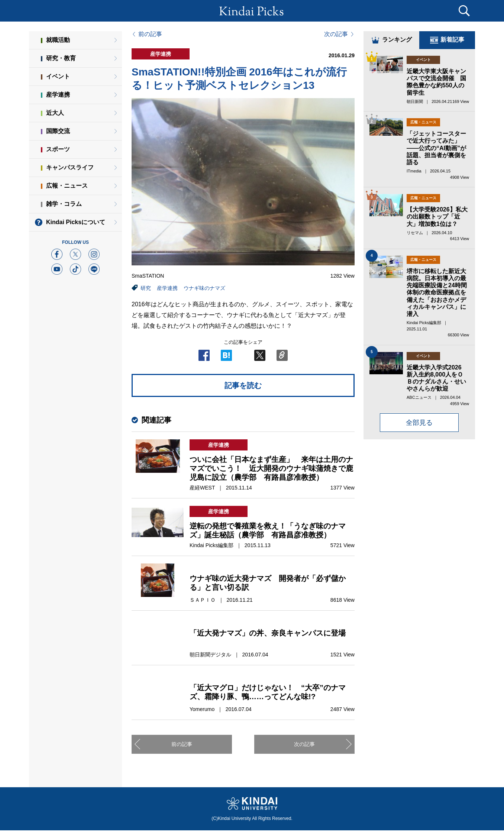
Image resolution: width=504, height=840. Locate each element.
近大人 (55, 113)
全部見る (419, 423)
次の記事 (336, 34)
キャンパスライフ (70, 167)
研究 (146, 288)
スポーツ (58, 149)
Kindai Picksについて (76, 222)
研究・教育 (61, 58)
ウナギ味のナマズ (204, 288)
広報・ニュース (67, 186)
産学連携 (167, 288)
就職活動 (58, 40)
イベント (58, 76)
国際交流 (58, 131)
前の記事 (150, 34)
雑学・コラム (64, 204)
